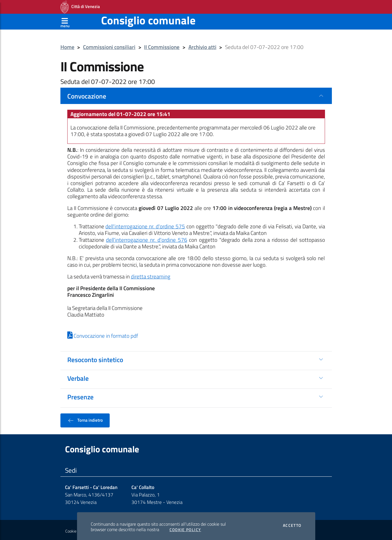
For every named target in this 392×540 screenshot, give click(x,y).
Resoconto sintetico (95, 358)
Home (67, 45)
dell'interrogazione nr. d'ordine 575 (145, 225)
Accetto (292, 524)
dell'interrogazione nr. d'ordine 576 (146, 238)
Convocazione (87, 94)
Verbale (78, 376)
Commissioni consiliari (109, 45)
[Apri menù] (65, 20)
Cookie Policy (185, 528)
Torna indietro (85, 419)
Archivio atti (202, 45)
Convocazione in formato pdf (103, 334)
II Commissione (162, 45)
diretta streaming (151, 275)
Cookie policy (76, 529)
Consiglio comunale (148, 18)
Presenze (80, 395)
